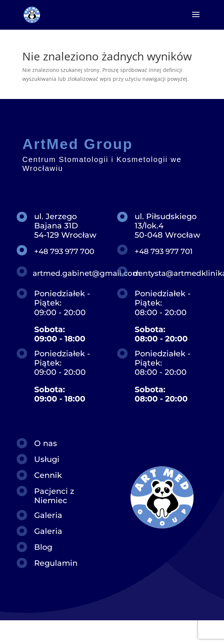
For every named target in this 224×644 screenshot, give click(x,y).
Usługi (47, 459)
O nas (46, 443)
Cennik (48, 475)
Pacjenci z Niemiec (54, 496)
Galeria (48, 515)
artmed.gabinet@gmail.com (86, 273)
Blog (43, 547)
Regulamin (56, 563)
